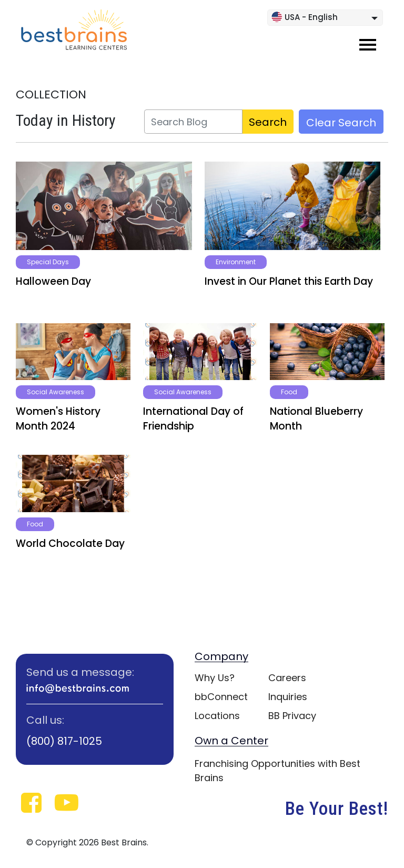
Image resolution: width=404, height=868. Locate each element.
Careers (287, 678)
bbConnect (221, 697)
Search (268, 122)
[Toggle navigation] (368, 45)
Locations (217, 716)
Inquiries (288, 697)
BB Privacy (292, 716)
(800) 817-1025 (64, 741)
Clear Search (341, 123)
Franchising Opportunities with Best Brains (277, 771)
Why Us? (215, 678)
